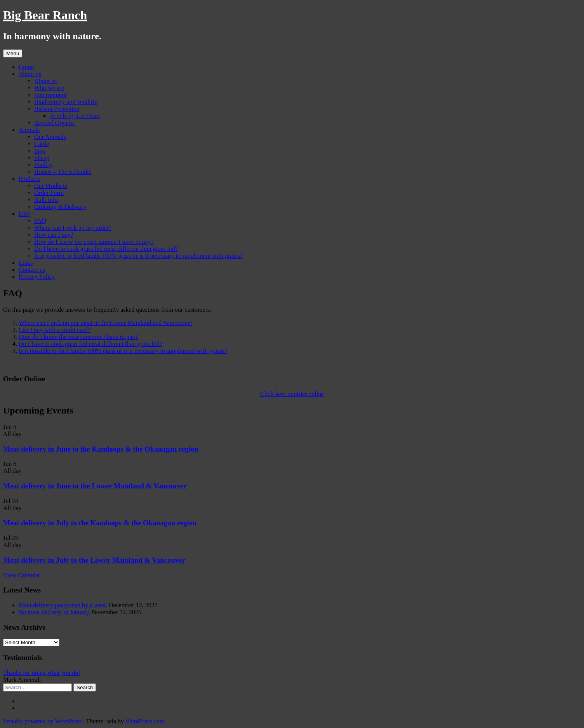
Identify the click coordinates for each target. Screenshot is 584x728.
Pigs (40, 151)
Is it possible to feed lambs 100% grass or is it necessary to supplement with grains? (138, 256)
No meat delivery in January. (54, 612)
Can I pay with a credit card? (55, 330)
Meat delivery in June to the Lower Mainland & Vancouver (95, 486)
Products (30, 179)
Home (26, 67)
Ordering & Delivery (60, 207)
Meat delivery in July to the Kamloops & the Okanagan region (100, 523)
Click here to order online (292, 394)
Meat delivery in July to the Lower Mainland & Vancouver (94, 560)
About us (30, 74)
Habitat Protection (57, 109)
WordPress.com (145, 721)
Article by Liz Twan (75, 116)
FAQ (25, 214)
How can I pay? (54, 235)
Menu (13, 53)
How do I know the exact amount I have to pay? (94, 242)
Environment (50, 95)
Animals (29, 130)
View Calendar (22, 575)
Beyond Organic (55, 123)
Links (26, 263)
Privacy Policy (37, 277)
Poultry (43, 165)
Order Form (49, 193)
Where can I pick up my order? (73, 228)
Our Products (51, 186)
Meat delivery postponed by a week (63, 605)
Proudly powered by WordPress (42, 721)
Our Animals (50, 137)
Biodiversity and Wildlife (66, 102)
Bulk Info (46, 200)
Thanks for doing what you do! (42, 673)
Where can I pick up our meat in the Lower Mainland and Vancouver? (106, 323)
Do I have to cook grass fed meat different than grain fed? (106, 249)
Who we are (49, 88)
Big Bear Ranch (45, 15)
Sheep (42, 158)
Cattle (42, 144)
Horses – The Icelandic (63, 172)
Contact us (32, 270)
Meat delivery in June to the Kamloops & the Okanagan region (101, 449)
